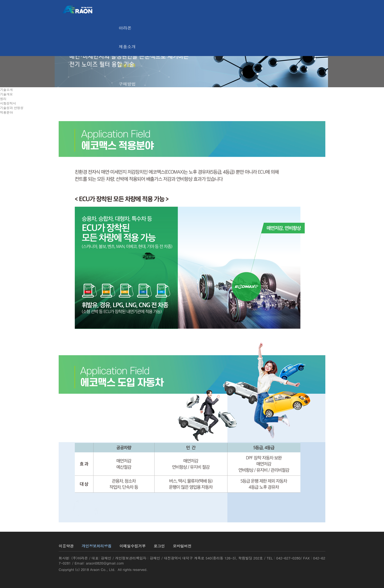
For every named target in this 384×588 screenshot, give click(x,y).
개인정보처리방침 (97, 546)
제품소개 (127, 47)
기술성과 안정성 (12, 108)
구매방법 (127, 84)
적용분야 (6, 112)
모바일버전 (182, 546)
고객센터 (127, 103)
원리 (3, 99)
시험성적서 (8, 103)
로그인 (159, 546)
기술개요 (6, 94)
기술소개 (127, 65)
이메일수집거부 (133, 546)
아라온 (125, 28)
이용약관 (66, 546)
